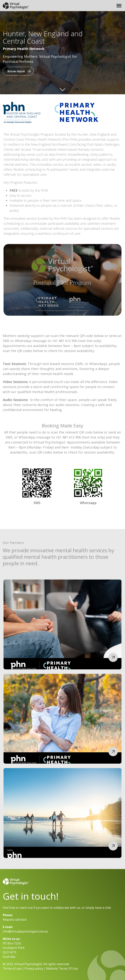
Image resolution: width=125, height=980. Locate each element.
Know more (16, 71)
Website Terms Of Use (62, 968)
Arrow (62, 89)
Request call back (15, 920)
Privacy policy (34, 968)
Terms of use (12, 968)
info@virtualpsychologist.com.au (25, 931)
